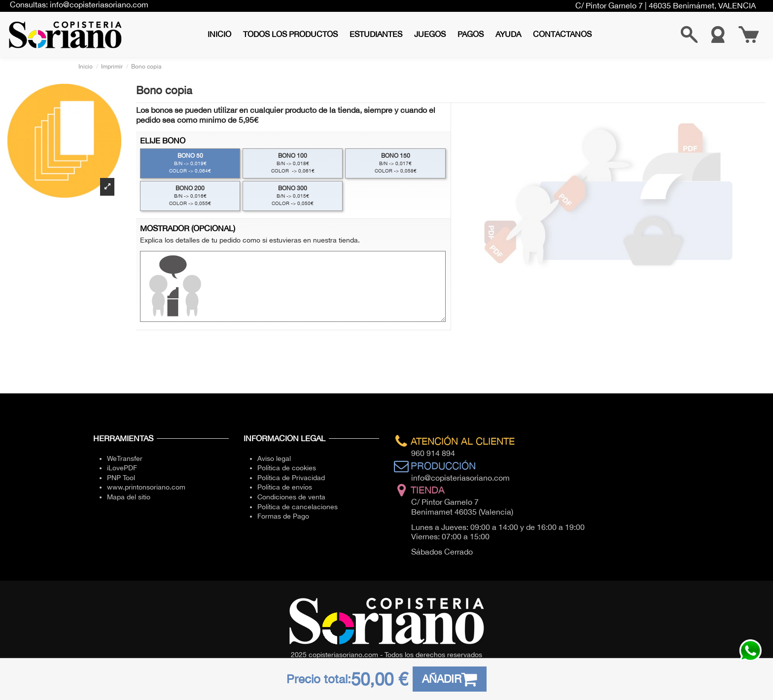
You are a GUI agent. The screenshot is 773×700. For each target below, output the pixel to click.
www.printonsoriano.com (146, 487)
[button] (290, 34)
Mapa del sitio (129, 497)
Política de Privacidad (291, 478)
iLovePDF (122, 468)
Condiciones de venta (291, 497)
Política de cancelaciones (298, 507)
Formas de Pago (283, 516)
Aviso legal (274, 458)
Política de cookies (287, 468)
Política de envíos (285, 487)
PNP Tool (121, 478)
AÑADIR (450, 679)
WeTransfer (125, 458)
